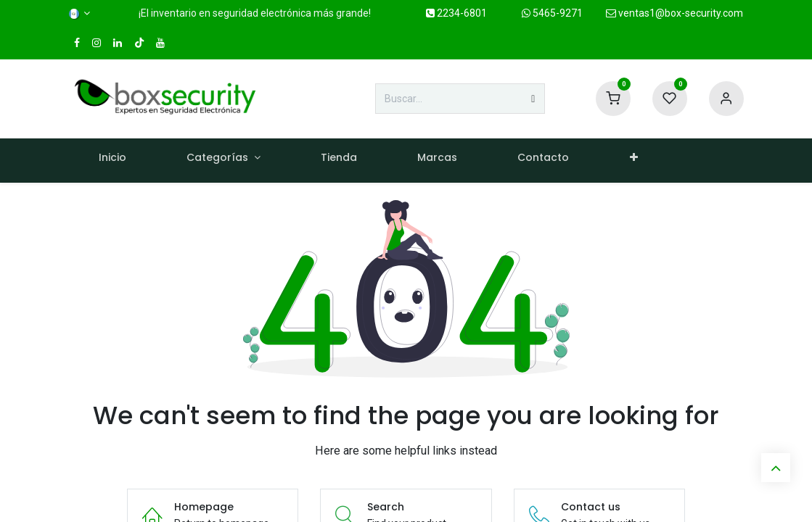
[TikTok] (139, 43)
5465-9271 (552, 13)
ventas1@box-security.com (674, 13)
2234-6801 (456, 13)
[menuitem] (113, 161)
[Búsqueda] (533, 99)
